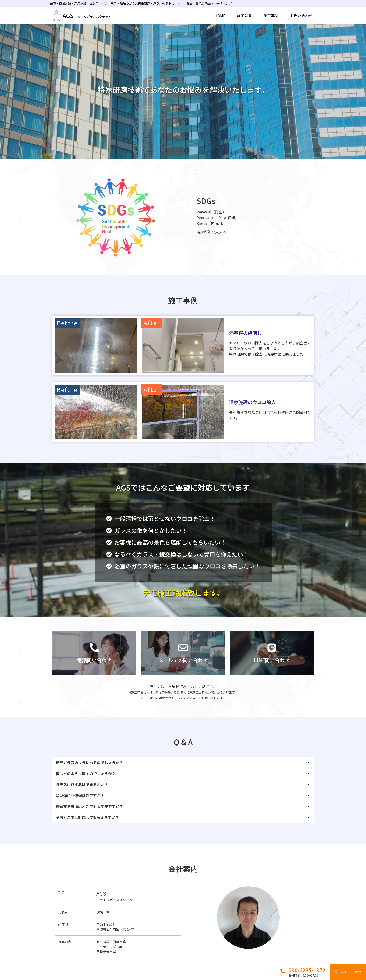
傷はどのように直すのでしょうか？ (86, 781)
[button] (183, 770)
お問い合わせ (301, 16)
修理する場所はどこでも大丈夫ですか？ (89, 814)
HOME (220, 16)
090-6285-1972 (307, 970)
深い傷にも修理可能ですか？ (80, 803)
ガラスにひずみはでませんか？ (82, 792)
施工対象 (244, 16)
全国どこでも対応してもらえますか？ (87, 825)
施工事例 (271, 16)
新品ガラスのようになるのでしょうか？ (89, 770)
